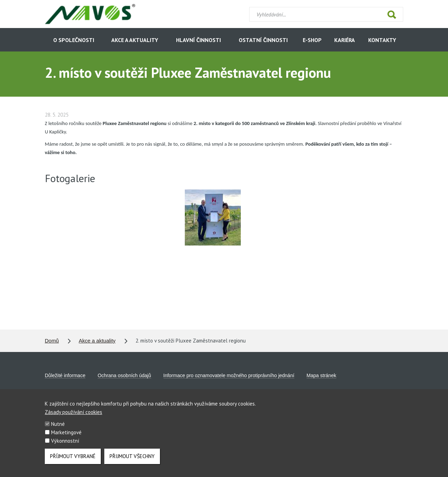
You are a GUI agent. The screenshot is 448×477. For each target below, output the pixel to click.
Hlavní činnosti (198, 40)
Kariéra (345, 40)
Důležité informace (65, 375)
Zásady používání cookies (73, 415)
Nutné (58, 427)
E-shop (312, 40)
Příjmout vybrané (73, 459)
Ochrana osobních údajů (124, 375)
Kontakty (382, 40)
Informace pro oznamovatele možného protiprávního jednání (229, 375)
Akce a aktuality (135, 40)
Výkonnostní (65, 444)
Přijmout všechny (132, 459)
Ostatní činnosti (263, 40)
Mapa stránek (321, 375)
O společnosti (74, 40)
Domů (52, 341)
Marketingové (66, 435)
